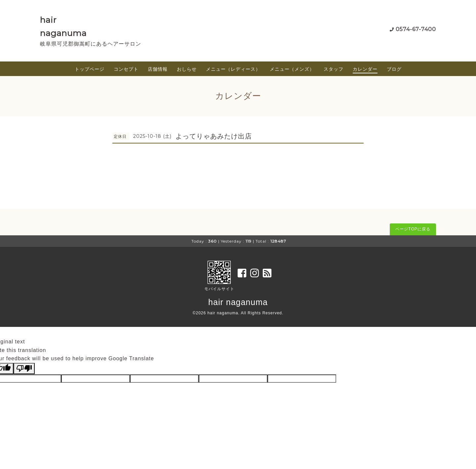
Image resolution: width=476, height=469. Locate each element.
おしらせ (187, 69)
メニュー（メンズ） (292, 69)
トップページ (90, 69)
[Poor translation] (24, 369)
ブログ (394, 69)
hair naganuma (238, 302)
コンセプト (126, 69)
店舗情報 (158, 69)
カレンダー (365, 69)
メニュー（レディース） (233, 69)
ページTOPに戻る (413, 229)
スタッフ (334, 69)
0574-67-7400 (416, 29)
